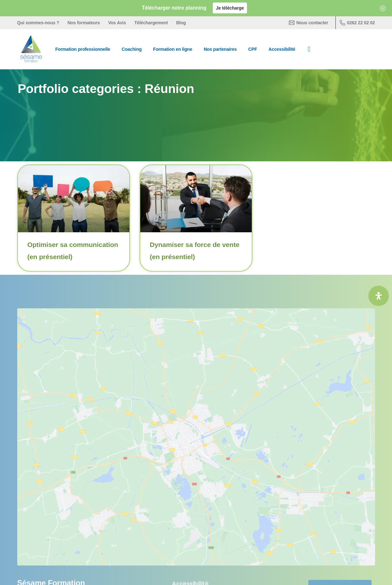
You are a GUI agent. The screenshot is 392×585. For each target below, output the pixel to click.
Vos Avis (117, 23)
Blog (181, 23)
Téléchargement (151, 23)
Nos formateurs (84, 23)
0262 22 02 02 (357, 23)
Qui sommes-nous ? (38, 23)
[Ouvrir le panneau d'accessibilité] (379, 296)
